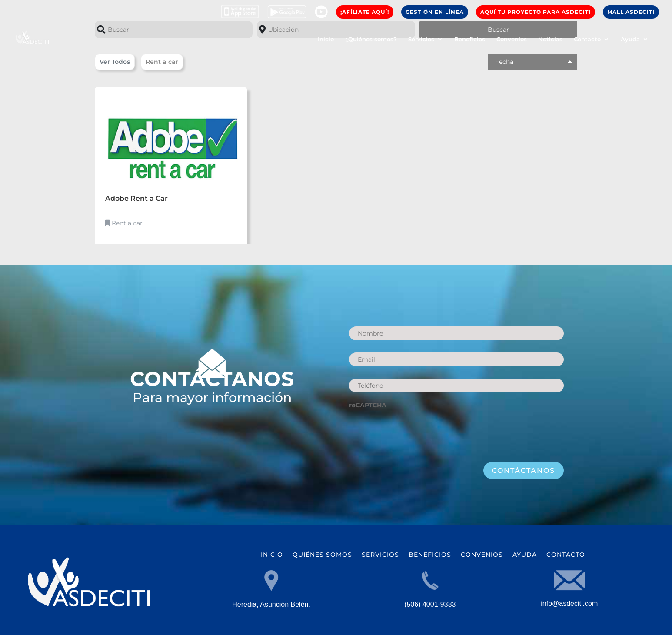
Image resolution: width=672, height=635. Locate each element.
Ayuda (630, 39)
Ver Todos (115, 62)
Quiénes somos (322, 555)
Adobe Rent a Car (136, 198)
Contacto (587, 39)
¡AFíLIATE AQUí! (365, 12)
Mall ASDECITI (631, 12)
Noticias (550, 39)
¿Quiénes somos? (371, 39)
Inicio (326, 39)
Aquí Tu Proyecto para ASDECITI (536, 12)
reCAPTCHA (368, 405)
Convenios (512, 39)
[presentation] (415, 431)
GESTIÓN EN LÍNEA (435, 12)
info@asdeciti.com (569, 603)
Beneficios (470, 39)
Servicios (421, 39)
